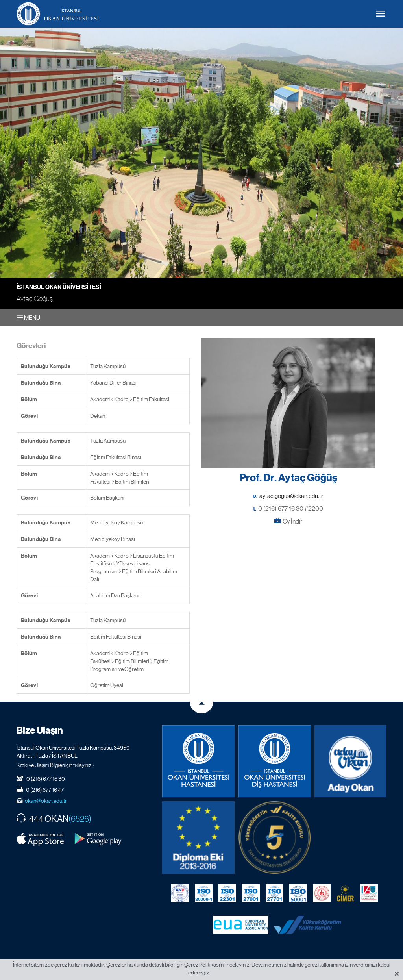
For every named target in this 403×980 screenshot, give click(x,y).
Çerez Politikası (202, 965)
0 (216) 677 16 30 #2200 (291, 509)
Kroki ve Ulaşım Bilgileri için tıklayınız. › (55, 765)
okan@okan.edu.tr (46, 801)
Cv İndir (292, 521)
